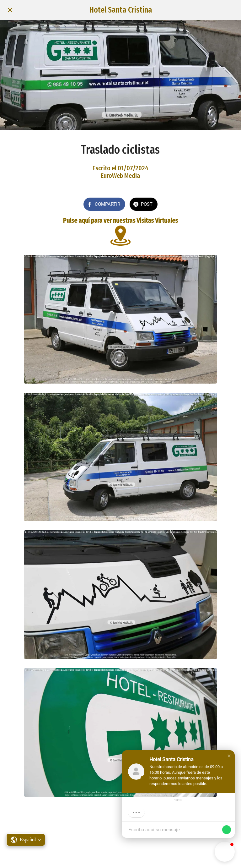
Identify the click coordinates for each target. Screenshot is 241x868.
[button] (229, 756)
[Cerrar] (10, 10)
